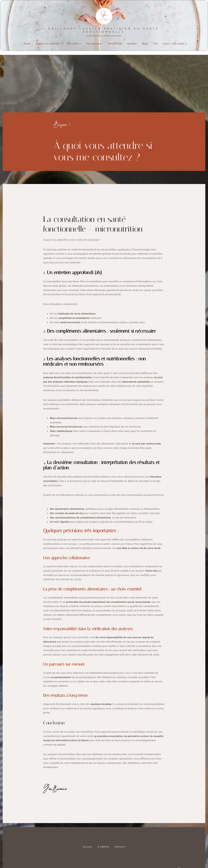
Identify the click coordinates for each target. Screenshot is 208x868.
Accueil (88, 847)
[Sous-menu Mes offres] (80, 44)
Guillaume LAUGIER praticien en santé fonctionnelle (104, 30)
